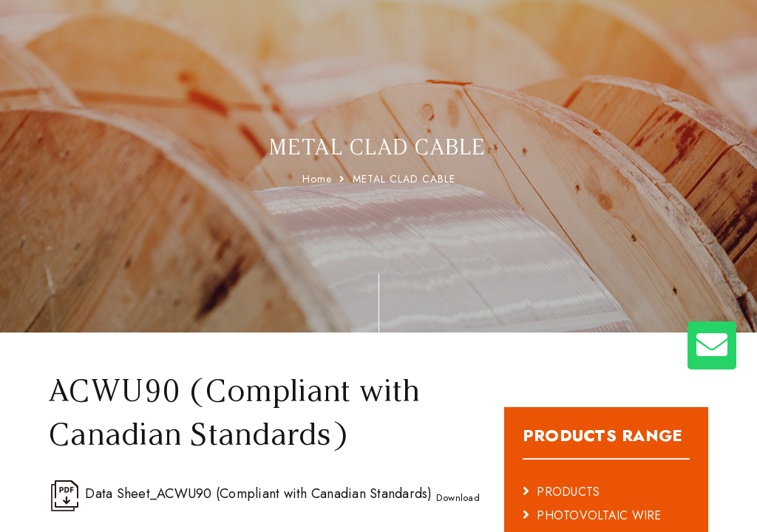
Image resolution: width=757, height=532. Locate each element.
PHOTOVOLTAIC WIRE (599, 478)
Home (317, 179)
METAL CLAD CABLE (404, 179)
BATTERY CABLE (582, 502)
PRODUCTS (568, 455)
